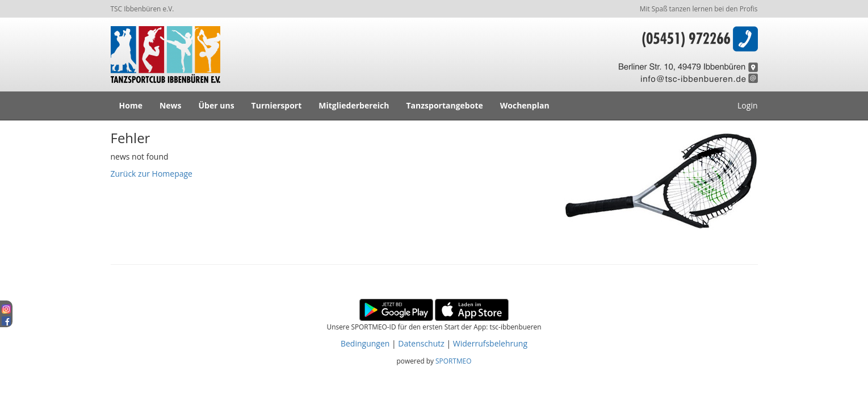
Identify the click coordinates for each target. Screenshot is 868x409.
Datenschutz (421, 343)
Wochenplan (525, 105)
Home (131, 105)
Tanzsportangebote (445, 105)
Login (747, 105)
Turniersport (277, 105)
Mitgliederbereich (354, 105)
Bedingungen (365, 343)
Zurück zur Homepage (152, 174)
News (171, 105)
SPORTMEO (453, 361)
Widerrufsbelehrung (490, 343)
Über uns (217, 105)
